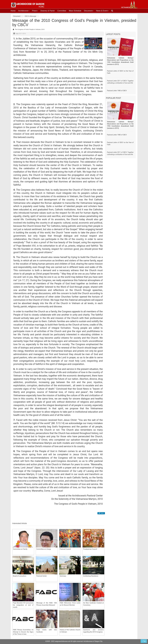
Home (13, 11)
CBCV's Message (30, 16)
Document (89, 11)
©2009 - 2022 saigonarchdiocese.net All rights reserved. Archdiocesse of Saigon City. (74, 641)
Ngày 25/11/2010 (21, 34)
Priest (35, 11)
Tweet (101, 513)
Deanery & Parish (48, 11)
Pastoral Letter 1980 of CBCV (117, 91)
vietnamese (126, 7)
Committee (62, 11)
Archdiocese (24, 11)
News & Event (102, 11)
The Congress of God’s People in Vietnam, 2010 (30, 29)
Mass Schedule (75, 11)
